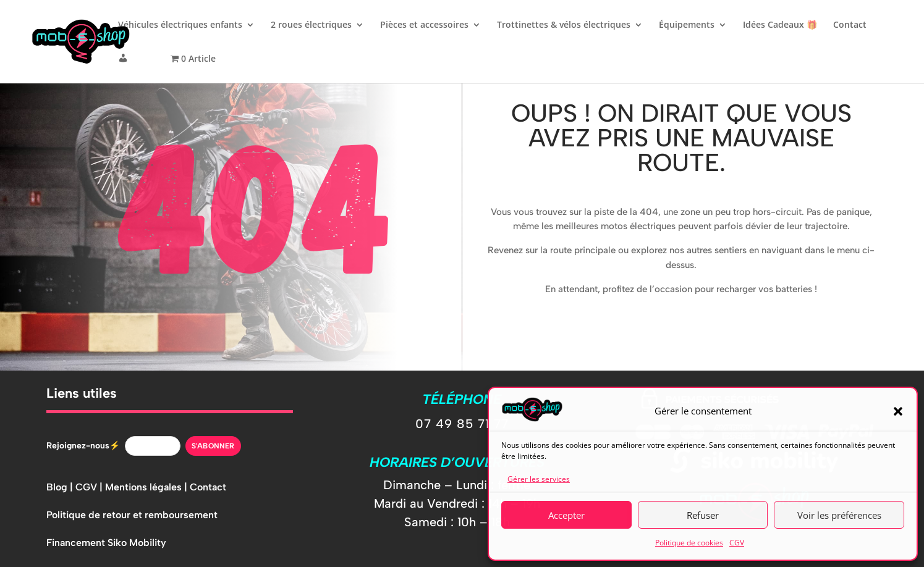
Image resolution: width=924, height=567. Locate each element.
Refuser (703, 515)
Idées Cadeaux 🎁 (780, 25)
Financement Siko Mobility (106, 543)
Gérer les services (539, 479)
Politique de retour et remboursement (132, 515)
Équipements (687, 25)
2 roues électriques (311, 25)
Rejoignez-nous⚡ (83, 446)
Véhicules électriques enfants (180, 25)
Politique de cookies (689, 543)
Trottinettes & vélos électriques (564, 25)
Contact (850, 25)
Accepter (566, 515)
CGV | (90, 487)
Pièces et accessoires (424, 25)
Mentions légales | (147, 487)
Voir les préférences (839, 515)
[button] (898, 411)
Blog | (61, 487)
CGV (737, 543)
